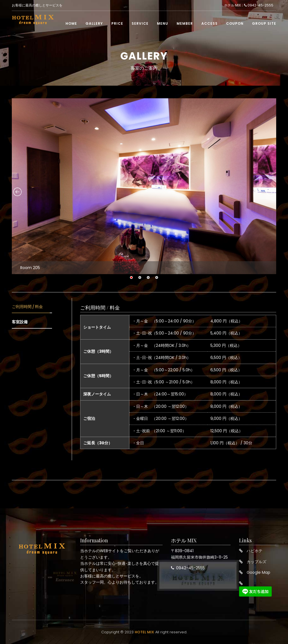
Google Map (258, 572)
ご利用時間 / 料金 (27, 307)
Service (140, 24)
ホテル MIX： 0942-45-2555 (249, 6)
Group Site (264, 24)
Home (71, 24)
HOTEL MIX (144, 632)
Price (117, 24)
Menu (163, 24)
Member (185, 24)
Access (210, 24)
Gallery (94, 24)
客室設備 (20, 322)
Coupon (235, 24)
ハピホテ (255, 551)
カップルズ (256, 562)
